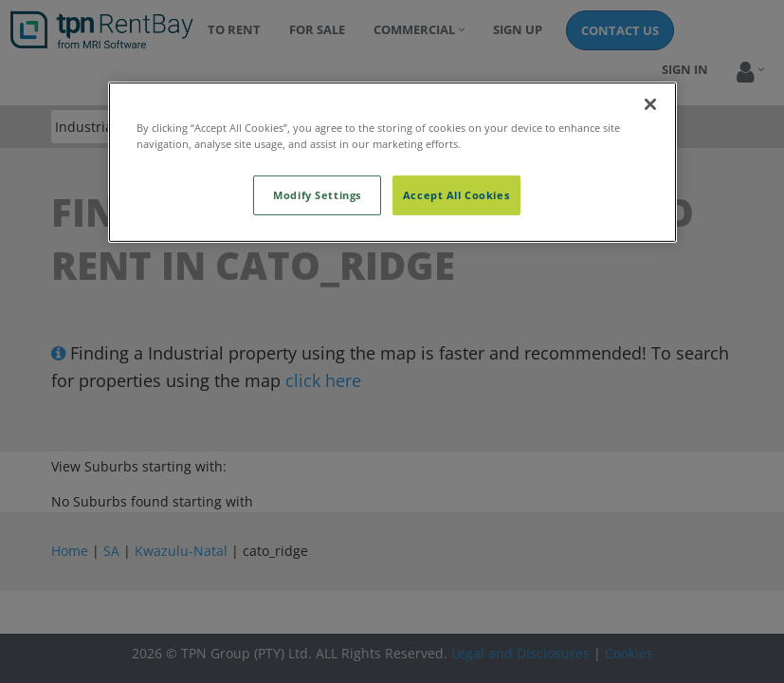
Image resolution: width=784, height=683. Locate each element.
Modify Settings (317, 195)
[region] (392, 162)
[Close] (650, 104)
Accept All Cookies (456, 195)
